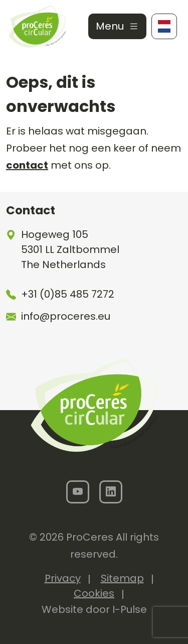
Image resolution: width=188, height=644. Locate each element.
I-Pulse (130, 609)
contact (27, 165)
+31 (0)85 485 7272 (68, 294)
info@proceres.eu (66, 316)
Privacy (63, 578)
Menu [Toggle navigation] (117, 26)
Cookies (94, 593)
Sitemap (122, 578)
